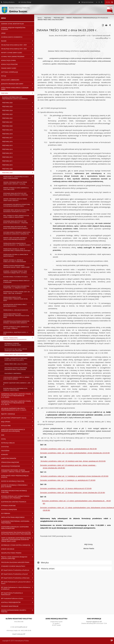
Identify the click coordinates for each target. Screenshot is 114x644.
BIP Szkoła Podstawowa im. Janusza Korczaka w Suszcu (18, 583)
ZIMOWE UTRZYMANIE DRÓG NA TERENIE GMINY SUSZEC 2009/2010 (19, 200)
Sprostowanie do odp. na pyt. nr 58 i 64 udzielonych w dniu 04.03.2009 (16, 350)
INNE (18, 435)
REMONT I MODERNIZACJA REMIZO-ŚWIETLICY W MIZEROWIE (19, 281)
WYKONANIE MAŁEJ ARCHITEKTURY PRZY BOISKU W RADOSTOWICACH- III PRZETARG (19, 194)
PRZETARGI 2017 (18, 138)
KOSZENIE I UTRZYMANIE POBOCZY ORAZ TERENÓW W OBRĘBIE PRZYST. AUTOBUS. (19, 272)
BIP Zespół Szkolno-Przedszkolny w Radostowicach (18, 594)
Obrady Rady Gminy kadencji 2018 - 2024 (18, 49)
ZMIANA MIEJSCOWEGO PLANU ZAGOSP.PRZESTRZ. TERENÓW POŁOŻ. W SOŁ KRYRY (19, 315)
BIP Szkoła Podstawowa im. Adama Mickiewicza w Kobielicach (18, 588)
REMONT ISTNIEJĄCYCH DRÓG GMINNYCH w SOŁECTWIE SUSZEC (19, 188)
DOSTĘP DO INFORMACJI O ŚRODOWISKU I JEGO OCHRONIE (18, 486)
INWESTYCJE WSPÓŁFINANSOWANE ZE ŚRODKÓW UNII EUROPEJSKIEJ (18, 430)
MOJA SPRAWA (18, 422)
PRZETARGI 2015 (18, 145)
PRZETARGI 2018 (18, 134)
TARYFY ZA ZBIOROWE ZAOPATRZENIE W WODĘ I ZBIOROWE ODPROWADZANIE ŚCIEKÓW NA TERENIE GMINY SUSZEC (18, 540)
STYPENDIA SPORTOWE (8, 506)
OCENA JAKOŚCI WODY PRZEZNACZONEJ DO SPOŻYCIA (15, 476)
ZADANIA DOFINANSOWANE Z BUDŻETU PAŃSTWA (18, 611)
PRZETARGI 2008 (18, 169)
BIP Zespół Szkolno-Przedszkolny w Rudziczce (18, 570)
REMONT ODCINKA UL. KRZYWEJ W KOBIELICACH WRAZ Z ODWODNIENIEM (19, 261)
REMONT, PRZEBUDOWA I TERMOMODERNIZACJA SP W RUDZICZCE (19, 339)
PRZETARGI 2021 (18, 122)
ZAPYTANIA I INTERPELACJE (18, 72)
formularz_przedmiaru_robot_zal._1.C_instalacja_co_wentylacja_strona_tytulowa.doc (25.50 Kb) (74, 476)
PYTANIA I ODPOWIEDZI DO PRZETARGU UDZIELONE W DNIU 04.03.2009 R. (16, 359)
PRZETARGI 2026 (18, 103)
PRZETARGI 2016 (18, 142)
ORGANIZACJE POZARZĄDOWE (18, 466)
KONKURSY (5, 455)
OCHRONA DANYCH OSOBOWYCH (12, 37)
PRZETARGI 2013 (18, 153)
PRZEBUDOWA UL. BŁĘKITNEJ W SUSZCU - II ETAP (19, 333)
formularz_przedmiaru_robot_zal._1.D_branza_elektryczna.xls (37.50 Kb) (66, 488)
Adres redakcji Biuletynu (56, 619)
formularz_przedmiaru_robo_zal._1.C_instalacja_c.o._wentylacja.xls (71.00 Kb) (68, 480)
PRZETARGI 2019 (18, 130)
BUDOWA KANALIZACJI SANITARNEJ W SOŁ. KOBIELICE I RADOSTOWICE (19, 389)
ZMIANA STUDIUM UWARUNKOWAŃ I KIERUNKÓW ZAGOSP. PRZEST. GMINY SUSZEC (19, 266)
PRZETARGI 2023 (18, 114)
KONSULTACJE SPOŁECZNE (18, 64)
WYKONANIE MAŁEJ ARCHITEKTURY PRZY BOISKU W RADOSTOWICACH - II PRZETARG (19, 222)
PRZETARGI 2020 (18, 126)
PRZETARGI (18, 93)
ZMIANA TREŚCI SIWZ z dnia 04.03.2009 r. (16, 354)
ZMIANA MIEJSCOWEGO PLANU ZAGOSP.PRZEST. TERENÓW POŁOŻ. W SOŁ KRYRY (19, 299)
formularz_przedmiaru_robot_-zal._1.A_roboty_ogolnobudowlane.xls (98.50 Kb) (69, 449)
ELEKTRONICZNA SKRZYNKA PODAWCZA (14, 502)
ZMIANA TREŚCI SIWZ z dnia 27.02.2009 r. (16, 364)
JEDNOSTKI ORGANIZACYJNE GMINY (18, 84)
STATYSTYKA (5, 447)
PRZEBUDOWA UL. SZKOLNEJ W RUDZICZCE (19, 310)
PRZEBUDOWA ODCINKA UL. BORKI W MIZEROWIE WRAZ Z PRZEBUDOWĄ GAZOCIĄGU (19, 250)
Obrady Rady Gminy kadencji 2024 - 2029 (18, 45)
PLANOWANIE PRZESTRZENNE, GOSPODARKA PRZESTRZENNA (18, 522)
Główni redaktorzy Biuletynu (19, 619)
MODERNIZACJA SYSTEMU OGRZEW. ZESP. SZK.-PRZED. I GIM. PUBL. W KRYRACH (19, 292)
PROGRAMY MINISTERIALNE (10, 606)
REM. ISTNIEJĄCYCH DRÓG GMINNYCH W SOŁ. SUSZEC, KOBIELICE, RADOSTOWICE (19, 216)
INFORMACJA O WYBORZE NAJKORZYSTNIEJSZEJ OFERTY (13, 344)
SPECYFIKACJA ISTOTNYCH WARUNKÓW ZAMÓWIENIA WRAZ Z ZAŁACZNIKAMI (16, 369)
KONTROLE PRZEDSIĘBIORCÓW (18, 602)
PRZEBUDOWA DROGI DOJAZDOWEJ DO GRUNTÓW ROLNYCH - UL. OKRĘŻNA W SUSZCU (19, 244)
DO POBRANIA (18, 513)
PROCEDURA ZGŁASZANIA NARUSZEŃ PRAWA (15, 562)
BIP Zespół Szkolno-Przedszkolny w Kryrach (18, 574)
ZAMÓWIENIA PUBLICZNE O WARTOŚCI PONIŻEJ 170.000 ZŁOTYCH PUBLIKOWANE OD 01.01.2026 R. (18, 396)
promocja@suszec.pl (21, 627)
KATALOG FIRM (18, 426)
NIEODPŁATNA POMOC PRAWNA (11, 553)
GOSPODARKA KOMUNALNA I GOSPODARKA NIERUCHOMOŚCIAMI (18, 528)
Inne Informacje (94, 619)
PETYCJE (18, 76)
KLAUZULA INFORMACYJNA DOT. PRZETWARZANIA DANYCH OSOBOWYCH (15, 98)
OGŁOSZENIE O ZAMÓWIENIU (13, 373)
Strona (40, 18)
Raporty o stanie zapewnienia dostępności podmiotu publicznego (18, 558)
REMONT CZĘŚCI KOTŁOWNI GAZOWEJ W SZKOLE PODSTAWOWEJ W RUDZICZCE (19, 239)
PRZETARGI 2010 (18, 165)
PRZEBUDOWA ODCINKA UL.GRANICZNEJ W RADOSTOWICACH (19, 255)
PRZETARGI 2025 (18, 106)
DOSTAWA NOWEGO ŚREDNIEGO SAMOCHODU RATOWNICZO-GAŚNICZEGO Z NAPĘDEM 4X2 (19, 233)
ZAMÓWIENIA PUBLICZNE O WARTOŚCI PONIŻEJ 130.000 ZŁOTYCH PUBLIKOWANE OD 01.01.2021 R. (18, 403)
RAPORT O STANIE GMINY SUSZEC (18, 53)
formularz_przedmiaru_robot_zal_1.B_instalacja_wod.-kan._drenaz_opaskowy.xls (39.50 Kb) (73, 461)
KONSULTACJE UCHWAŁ (18, 60)
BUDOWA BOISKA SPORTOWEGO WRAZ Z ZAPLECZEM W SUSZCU (19, 305)
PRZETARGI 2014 (18, 149)
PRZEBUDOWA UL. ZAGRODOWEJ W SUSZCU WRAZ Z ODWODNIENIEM (19, 177)
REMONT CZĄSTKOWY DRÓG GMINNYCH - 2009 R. (19, 384)
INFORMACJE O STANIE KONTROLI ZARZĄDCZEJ (18, 545)
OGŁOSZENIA (5, 451)
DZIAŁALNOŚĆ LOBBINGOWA (10, 80)
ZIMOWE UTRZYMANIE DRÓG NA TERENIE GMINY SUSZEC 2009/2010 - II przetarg (19, 183)
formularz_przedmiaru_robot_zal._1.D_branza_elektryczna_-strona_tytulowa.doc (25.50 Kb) (73, 492)
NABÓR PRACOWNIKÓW (18, 458)
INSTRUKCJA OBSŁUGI (8, 443)
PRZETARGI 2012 (18, 157)
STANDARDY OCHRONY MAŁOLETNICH (13, 566)
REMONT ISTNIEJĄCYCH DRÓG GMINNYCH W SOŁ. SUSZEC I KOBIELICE (19, 327)
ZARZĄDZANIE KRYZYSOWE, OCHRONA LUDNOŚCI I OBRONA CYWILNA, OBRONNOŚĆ (18, 471)
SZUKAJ (3, 439)
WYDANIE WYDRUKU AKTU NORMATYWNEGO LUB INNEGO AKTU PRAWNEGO (15, 497)
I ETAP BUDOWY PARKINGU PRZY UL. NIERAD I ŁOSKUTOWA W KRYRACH (19, 378)
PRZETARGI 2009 (18, 173)
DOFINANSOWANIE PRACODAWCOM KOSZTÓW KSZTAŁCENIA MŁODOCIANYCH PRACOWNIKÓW (18, 533)
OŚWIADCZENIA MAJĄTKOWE (18, 462)
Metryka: (43, 563)
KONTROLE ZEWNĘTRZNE (9, 510)
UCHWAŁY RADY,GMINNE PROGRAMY (18, 56)
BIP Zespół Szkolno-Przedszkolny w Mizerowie (18, 578)
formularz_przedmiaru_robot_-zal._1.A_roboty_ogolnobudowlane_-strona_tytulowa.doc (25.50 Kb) (75, 453)
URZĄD (18, 33)
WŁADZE (18, 41)
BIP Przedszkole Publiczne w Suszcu (18, 598)
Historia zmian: (46, 569)
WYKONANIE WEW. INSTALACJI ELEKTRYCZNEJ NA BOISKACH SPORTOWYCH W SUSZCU (19, 211)
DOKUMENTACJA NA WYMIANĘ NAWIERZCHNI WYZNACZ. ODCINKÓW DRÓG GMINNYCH (19, 322)
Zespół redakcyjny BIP (19, 634)
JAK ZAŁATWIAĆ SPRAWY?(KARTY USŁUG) (18, 418)
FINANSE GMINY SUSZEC (18, 68)
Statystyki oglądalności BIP (94, 622)
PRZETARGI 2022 (18, 118)
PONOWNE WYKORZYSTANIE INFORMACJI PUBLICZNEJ (14, 491)
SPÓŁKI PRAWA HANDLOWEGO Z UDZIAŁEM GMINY (18, 88)
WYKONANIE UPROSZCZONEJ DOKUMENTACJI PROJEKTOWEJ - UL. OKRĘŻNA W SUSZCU (19, 287)
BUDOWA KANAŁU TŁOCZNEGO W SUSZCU (19, 277)
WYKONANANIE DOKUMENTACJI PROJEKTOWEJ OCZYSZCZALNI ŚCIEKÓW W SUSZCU (19, 205)
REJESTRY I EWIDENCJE (18, 414)
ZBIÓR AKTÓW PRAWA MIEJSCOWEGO (18, 517)
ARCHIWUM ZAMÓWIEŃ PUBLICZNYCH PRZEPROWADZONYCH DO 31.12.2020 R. (18, 409)
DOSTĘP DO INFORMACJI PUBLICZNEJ (13, 481)
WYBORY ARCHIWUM (18, 549)
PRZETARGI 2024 (18, 110)
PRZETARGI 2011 (18, 161)
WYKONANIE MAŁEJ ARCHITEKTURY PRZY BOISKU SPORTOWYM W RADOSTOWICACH (19, 227)
